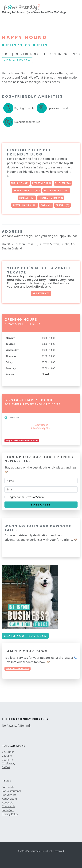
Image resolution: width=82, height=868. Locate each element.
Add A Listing (10, 799)
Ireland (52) (20, 183)
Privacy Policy (10, 814)
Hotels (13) (27, 198)
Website (14, 418)
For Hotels (8, 787)
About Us (7, 803)
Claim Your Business (25, 636)
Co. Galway (9, 763)
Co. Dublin (8, 752)
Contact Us (8, 806)
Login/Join (8, 810)
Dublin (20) (63, 183)
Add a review (17, 60)
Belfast (6, 767)
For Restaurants (11, 791)
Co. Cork (7, 756)
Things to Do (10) (51, 198)
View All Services (18, 669)
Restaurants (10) (25, 205)
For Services (9, 795)
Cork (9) (46, 205)
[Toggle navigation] (78, 8)
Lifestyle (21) (42, 183)
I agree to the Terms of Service (27, 497)
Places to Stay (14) (27, 190)
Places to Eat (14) (56, 190)
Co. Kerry (7, 760)
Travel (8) (62, 205)
